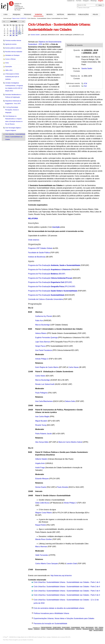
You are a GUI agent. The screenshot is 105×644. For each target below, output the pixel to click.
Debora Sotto (70, 401)
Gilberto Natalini (41, 459)
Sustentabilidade (76, 628)
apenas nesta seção (84, 8)
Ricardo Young (41, 425)
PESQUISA (17, 14)
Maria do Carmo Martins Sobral (70, 442)
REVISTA (50, 14)
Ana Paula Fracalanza (44, 350)
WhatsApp (94, 1)
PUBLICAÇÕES (83, 14)
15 (14, 31)
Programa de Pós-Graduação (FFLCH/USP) (52, 286)
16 (17, 31)
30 (17, 35)
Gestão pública (57, 628)
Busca (72, 4)
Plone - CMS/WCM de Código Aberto (14, 637)
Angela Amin (40, 463)
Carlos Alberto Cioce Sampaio (47, 564)
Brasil (83, 628)
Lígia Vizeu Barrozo (43, 342)
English (101, 1)
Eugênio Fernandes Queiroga (46, 338)
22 (14, 33)
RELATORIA (33, 219)
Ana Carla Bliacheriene (44, 401)
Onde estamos (34, 240)
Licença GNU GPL (66, 637)
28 (10, 35)
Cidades (43, 629)
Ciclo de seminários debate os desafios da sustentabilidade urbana (59, 608)
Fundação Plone (41, 637)
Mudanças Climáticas (88, 629)
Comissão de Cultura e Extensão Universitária (46, 299)
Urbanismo (37, 629)
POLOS (95, 14)
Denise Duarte (41, 487)
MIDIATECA (72, 14)
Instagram (86, 1)
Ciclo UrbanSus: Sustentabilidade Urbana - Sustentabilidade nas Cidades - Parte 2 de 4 (67, 587)
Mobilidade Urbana (70, 629)
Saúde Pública (99, 629)
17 (20, 31)
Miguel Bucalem (42, 421)
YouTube (79, 1)
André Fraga (40, 468)
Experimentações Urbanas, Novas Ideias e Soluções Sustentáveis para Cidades (64, 618)
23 (17, 33)
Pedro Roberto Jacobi (44, 434)
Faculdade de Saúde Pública (39, 253)
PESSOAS (28, 14)
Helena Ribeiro (41, 333)
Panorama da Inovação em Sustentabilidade (50, 624)
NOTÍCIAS (61, 14)
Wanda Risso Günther (44, 539)
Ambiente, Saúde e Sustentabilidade (65, 265)
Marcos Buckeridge (43, 325)
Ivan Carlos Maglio (42, 417)
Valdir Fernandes (42, 555)
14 (10, 31)
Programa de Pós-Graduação (40, 265)
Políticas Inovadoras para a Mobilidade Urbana (51, 613)
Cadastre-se (71, 1)
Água (91, 630)
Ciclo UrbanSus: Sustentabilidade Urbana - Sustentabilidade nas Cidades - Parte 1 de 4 (67, 582)
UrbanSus (79, 629)
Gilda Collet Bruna (42, 503)
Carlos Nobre (41, 376)
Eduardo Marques (42, 479)
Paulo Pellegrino (41, 393)
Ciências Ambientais (46, 628)
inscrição (56, 227)
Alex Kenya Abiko (42, 442)
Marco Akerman (41, 547)
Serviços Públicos (98, 630)
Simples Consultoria (28, 640)
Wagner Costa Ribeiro (44, 513)
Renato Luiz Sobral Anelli (45, 384)
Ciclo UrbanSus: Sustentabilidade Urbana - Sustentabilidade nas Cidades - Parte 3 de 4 (67, 591)
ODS (96, 628)
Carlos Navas (73, 367)
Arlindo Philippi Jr (42, 359)
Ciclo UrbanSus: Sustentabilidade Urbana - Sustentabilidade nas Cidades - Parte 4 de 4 (67, 595)
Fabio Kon (39, 321)
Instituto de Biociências (37, 257)
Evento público (66, 628)
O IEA (6, 14)
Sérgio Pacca (40, 346)
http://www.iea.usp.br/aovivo (61, 576)
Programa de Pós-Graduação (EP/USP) (50, 282)
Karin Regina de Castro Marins (47, 367)
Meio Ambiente (90, 628)
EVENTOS (39, 14)
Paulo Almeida (63, 487)
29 (14, 35)
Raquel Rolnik (41, 525)
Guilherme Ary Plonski (44, 316)
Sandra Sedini (35, 35)
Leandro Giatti (72, 564)
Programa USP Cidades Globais (40, 248)
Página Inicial (16, 18)
